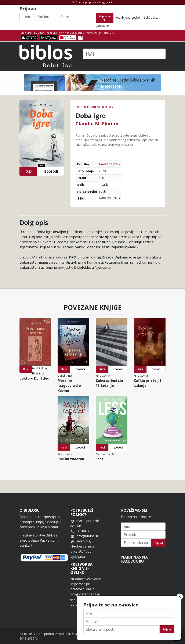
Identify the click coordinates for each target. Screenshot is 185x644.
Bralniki (52, 33)
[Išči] (124, 54)
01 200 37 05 (85, 531)
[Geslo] (73, 17)
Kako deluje (94, 33)
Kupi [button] (28, 171)
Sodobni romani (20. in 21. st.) (94, 107)
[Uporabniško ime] (35, 17)
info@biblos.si (87, 536)
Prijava (158, 543)
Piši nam (109, 33)
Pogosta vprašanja (72, 33)
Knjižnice (26, 33)
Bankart (26, 545)
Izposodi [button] (51, 171)
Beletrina (71, 634)
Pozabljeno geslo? (128, 17)
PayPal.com (49, 540)
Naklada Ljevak (109, 164)
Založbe (39, 33)
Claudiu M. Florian (97, 123)
